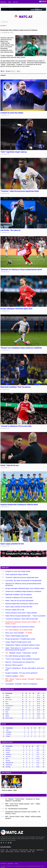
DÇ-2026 (17, 852)
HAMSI (44, 773)
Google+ (44, 1)
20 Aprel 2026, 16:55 (5, 193)
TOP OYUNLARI (14, 850)
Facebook (42, 1)
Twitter (40, 1)
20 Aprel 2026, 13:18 (5, 507)
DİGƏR (29, 852)
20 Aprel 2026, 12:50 (5, 546)
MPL (7, 850)
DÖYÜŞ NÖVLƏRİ (24, 850)
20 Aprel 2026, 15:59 (5, 272)
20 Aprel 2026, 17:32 (5, 154)
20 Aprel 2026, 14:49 (5, 350)
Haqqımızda (3, 2)
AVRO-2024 (23, 852)
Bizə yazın (15, 2)
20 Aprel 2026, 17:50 (5, 115)
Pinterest (46, 1)
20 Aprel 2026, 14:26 (5, 389)
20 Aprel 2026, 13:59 (5, 428)
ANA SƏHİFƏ (3, 26)
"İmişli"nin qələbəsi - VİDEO (9, 790)
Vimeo (8, 843)
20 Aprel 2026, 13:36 (5, 468)
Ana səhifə (3, 864)
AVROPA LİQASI (10, 852)
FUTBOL (3, 850)
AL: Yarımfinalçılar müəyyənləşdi (16, 809)
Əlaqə (10, 2)
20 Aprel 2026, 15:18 (5, 311)
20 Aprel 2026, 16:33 (5, 233)
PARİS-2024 (32, 850)
